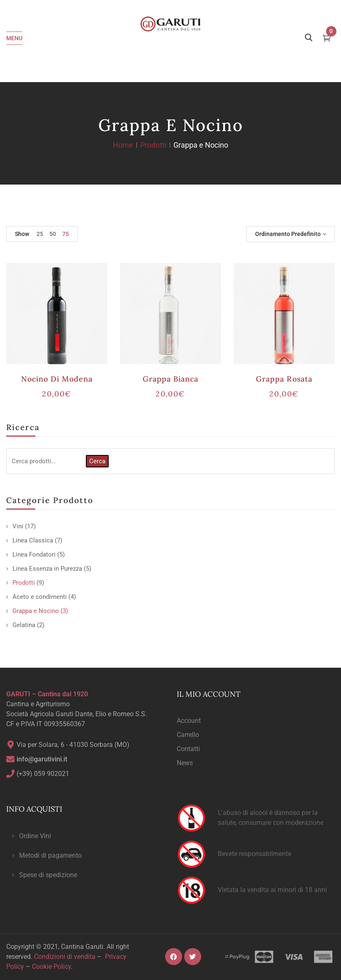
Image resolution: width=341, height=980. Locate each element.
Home (123, 145)
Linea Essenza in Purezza (47, 569)
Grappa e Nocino (36, 611)
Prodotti (153, 145)
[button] (85, 836)
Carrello (188, 735)
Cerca (97, 461)
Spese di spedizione (48, 875)
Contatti (188, 749)
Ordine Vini (35, 836)
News (185, 763)
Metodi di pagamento (50, 855)
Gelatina (24, 625)
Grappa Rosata (284, 379)
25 (40, 234)
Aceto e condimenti (40, 597)
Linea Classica (33, 540)
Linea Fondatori (34, 554)
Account (189, 721)
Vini (18, 526)
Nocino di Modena (57, 379)
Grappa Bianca (171, 379)
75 (66, 234)
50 (53, 234)
